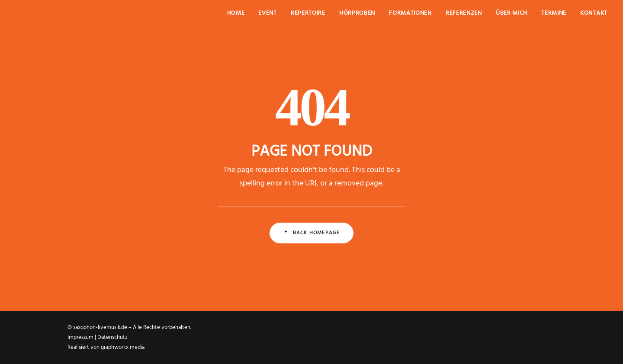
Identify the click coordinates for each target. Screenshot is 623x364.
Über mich (512, 13)
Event (268, 13)
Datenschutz (112, 337)
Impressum (80, 337)
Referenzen (464, 13)
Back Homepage (312, 233)
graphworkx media (123, 347)
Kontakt (594, 13)
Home (236, 13)
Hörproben (357, 13)
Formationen (410, 13)
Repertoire (308, 13)
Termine (554, 13)
